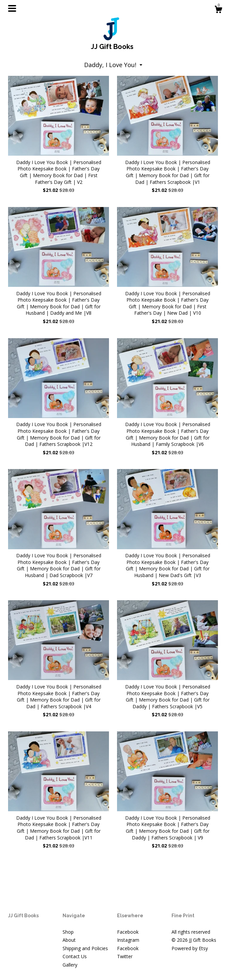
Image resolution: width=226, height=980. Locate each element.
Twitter (125, 956)
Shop (68, 932)
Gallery (70, 965)
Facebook (128, 932)
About (69, 940)
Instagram (128, 940)
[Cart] (218, 10)
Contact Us (75, 956)
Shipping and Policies (85, 948)
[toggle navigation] (12, 8)
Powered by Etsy (190, 948)
